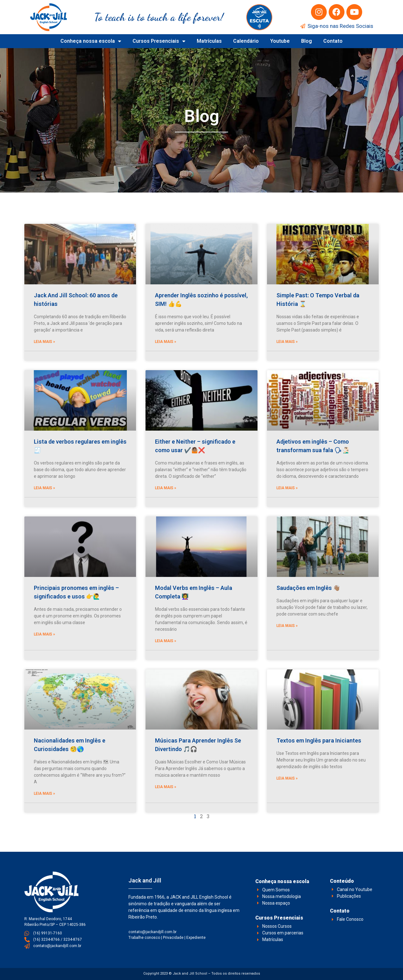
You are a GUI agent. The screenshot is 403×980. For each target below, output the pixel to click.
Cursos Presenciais (159, 41)
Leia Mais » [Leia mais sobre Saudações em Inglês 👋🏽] (287, 626)
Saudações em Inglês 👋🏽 (308, 588)
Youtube (280, 41)
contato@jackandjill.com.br (152, 932)
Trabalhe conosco (144, 938)
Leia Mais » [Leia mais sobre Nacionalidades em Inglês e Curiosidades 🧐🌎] (44, 793)
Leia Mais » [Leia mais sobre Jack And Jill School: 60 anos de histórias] (44, 342)
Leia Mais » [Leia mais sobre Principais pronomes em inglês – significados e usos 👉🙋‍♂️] (44, 634)
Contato (333, 41)
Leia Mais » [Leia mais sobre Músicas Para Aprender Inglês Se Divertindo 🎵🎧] (166, 787)
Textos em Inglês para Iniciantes (319, 740)
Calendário (246, 41)
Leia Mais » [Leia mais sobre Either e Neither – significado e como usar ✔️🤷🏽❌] (166, 488)
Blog (307, 41)
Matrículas (209, 41)
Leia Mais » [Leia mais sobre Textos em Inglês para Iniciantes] (287, 778)
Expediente (196, 938)
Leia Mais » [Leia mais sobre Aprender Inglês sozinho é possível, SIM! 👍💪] (166, 342)
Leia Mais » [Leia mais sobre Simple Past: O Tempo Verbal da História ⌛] (287, 342)
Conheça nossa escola (91, 41)
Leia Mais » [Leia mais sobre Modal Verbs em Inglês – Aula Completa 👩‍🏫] (166, 641)
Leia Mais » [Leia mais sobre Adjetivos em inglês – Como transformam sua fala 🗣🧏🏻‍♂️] (287, 488)
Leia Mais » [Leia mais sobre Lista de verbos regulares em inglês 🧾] (44, 488)
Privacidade (173, 938)
